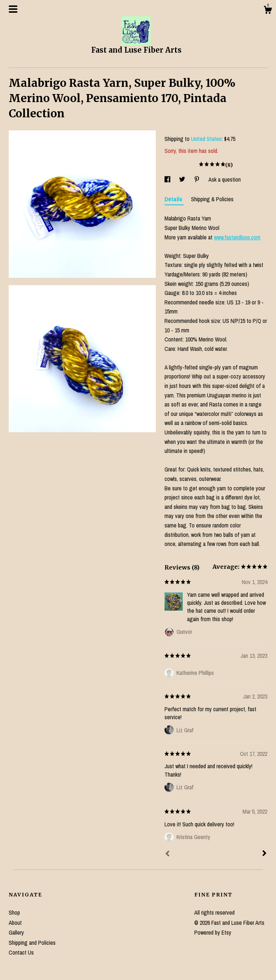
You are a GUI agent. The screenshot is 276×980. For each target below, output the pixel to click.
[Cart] (268, 11)
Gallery (16, 932)
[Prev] (167, 854)
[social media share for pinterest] (198, 179)
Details (174, 199)
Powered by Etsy (213, 932)
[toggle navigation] (13, 9)
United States (206, 139)
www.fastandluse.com (237, 237)
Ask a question (225, 179)
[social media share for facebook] (168, 179)
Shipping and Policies (32, 943)
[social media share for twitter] (183, 179)
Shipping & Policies (212, 199)
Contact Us (21, 952)
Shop (14, 912)
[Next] (264, 854)
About (15, 923)
